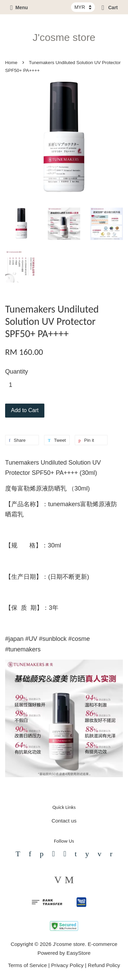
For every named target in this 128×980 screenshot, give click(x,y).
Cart (110, 7)
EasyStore (79, 953)
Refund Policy (104, 965)
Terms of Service (27, 965)
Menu (19, 7)
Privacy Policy (67, 965)
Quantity (17, 372)
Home (11, 63)
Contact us (64, 821)
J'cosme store (64, 37)
